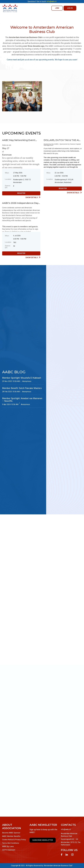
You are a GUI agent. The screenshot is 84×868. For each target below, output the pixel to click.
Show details (32, 197)
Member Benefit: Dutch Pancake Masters (22, 388)
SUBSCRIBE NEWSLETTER (43, 840)
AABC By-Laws (8, 846)
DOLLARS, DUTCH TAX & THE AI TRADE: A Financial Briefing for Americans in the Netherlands (61, 140)
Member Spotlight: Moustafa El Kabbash (22, 378)
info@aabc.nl (66, 829)
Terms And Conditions (11, 843)
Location (8, 179)
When (7, 173)
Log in (70, 8)
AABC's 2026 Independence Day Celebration (20, 203)
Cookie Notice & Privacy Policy (14, 840)
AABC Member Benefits (11, 836)
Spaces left (8, 187)
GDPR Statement (9, 850)
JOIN (57, 8)
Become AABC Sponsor (11, 833)
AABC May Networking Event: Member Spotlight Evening (19, 140)
